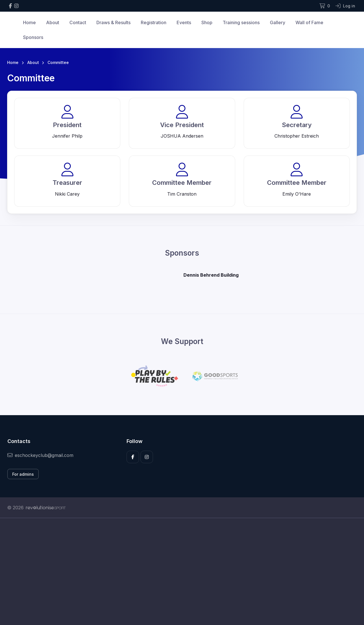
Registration (154, 22)
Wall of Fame (309, 22)
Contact (78, 22)
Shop (207, 22)
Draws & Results (113, 22)
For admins (23, 474)
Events (184, 22)
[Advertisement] (178, 572)
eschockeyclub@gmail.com (40, 455)
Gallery (278, 22)
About (53, 22)
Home (29, 22)
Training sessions (241, 22)
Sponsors (33, 37)
